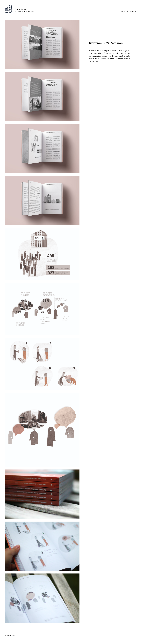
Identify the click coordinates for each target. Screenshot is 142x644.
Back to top (10, 636)
